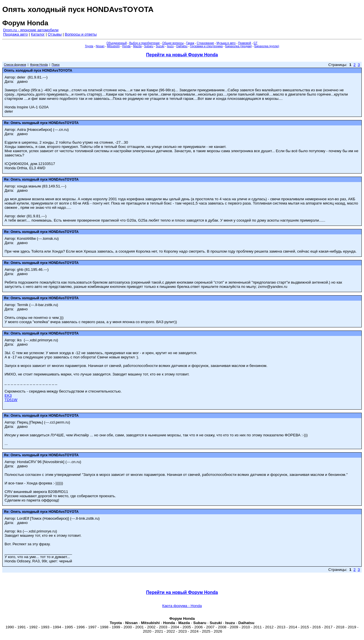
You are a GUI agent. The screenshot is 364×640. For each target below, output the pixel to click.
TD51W (11, 400)
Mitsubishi (113, 46)
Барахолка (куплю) (267, 46)
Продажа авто (15, 34)
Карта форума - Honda (182, 606)
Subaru (149, 46)
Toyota (89, 46)
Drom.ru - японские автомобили (31, 30)
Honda (126, 46)
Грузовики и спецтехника (206, 46)
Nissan (100, 46)
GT (256, 43)
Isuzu (170, 46)
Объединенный (117, 43)
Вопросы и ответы (81, 34)
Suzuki (160, 46)
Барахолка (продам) (239, 46)
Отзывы (55, 34)
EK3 (8, 396)
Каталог (38, 34)
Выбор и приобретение (144, 43)
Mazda (137, 46)
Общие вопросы (173, 43)
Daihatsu (182, 46)
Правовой (244, 43)
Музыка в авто (226, 43)
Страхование (205, 43)
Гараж (190, 43)
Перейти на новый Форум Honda (182, 55)
